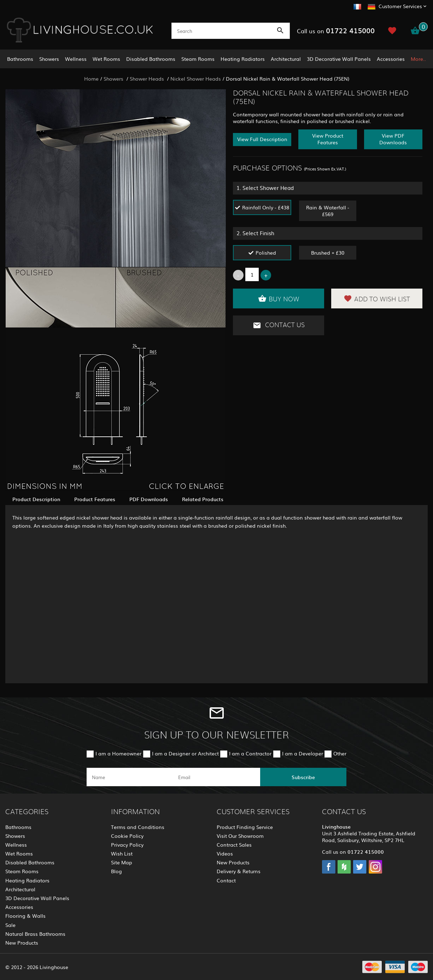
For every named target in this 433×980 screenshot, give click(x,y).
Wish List (122, 853)
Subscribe (303, 777)
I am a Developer (303, 753)
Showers (49, 59)
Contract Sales (234, 845)
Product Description (36, 499)
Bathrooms (20, 59)
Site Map (122, 862)
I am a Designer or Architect (185, 753)
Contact (226, 880)
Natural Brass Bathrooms (35, 934)
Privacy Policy (127, 845)
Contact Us (279, 325)
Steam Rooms (198, 59)
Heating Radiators (243, 59)
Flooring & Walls (25, 916)
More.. (418, 59)
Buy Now (279, 298)
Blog (116, 871)
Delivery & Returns (239, 871)
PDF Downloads (149, 499)
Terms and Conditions (138, 827)
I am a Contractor (250, 753)
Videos (225, 853)
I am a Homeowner (118, 753)
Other (340, 753)
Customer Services (400, 6)
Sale (10, 925)
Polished (266, 253)
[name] (130, 777)
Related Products (203, 499)
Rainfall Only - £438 (266, 207)
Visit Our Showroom (240, 836)
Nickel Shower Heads (196, 79)
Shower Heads (148, 79)
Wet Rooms (106, 59)
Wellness (76, 59)
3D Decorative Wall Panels (339, 59)
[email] (216, 777)
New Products (22, 943)
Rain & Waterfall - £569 (328, 211)
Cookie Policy (127, 836)
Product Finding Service (245, 827)
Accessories (391, 59)
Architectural (286, 59)
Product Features (95, 499)
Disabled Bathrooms (151, 59)
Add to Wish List (377, 298)
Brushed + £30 (328, 253)
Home (91, 79)
